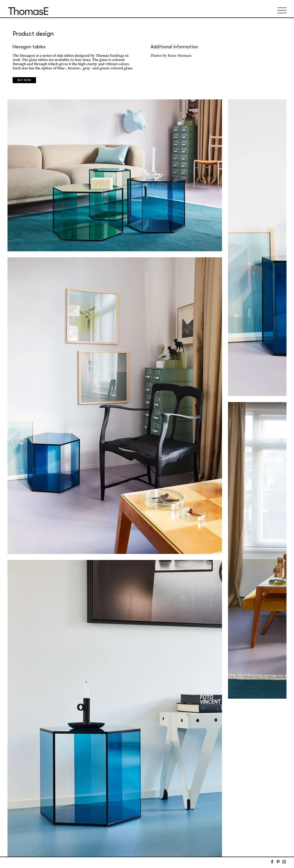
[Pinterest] (278, 862)
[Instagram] (284, 862)
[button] (282, 10)
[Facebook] (272, 862)
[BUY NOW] (24, 80)
